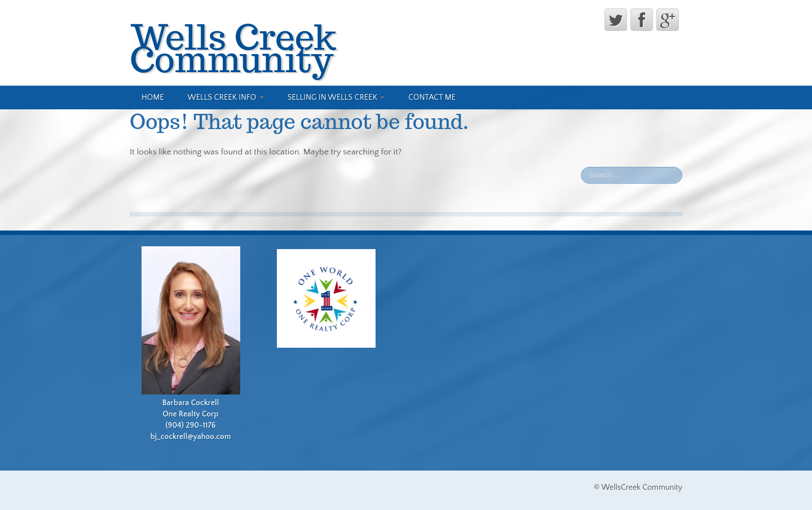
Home (153, 97)
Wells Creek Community (233, 48)
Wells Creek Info (226, 97)
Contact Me (432, 97)
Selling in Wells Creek (336, 97)
